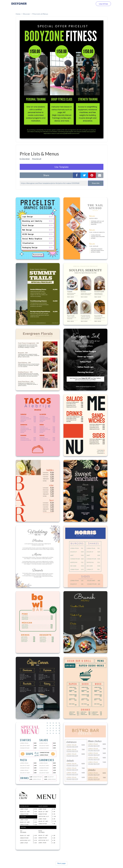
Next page (61, 863)
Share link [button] (96, 183)
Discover (26, 14)
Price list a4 (37, 159)
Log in (88, 4)
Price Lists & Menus (40, 14)
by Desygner (25, 159)
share (46, 175)
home (18, 14)
